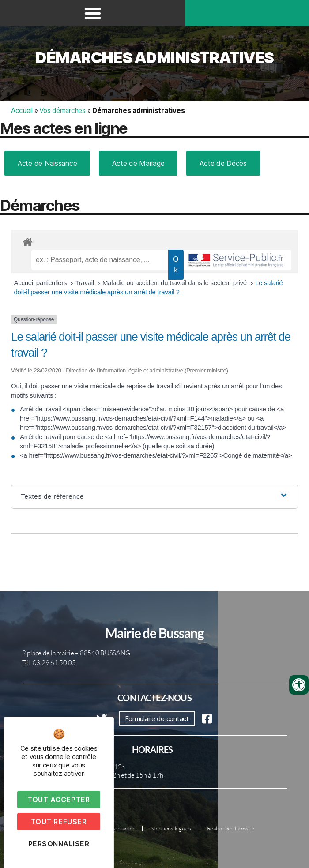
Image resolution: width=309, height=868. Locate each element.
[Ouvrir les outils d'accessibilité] (299, 685)
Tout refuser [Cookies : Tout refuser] (59, 822)
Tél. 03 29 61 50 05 (49, 663)
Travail (85, 283)
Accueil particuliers (41, 283)
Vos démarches (62, 111)
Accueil (22, 111)
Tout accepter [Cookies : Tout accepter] (59, 800)
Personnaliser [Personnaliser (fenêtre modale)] (59, 844)
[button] (93, 13)
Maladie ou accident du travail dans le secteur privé (175, 283)
